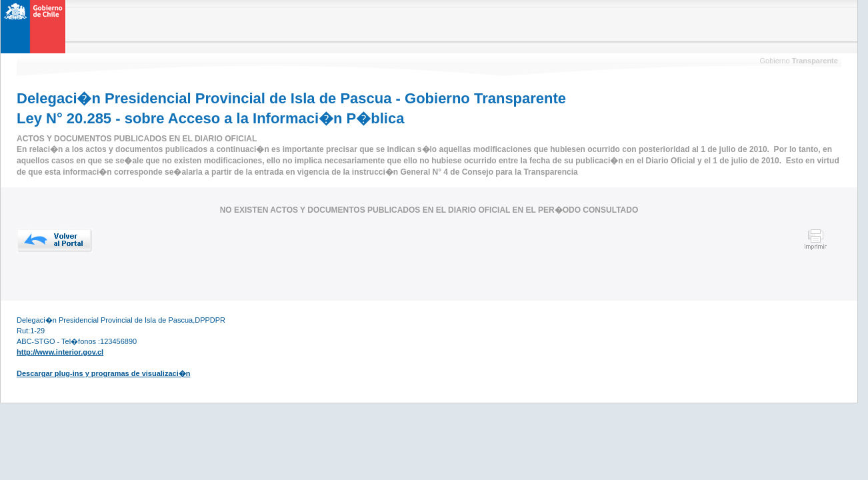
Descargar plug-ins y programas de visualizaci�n (103, 373)
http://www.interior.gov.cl (60, 352)
